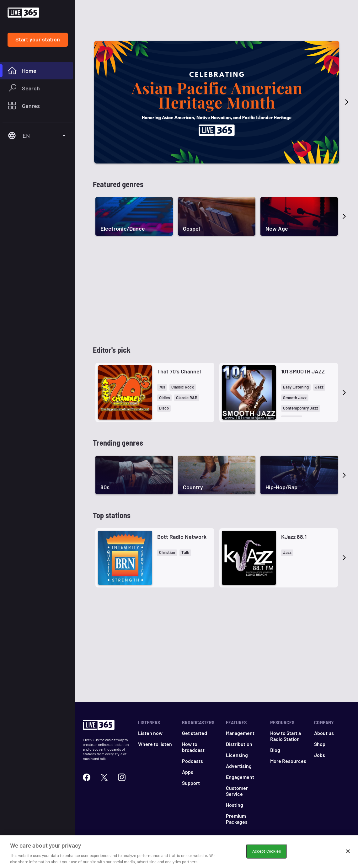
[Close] (348, 856)
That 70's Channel (179, 371)
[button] (162, 387)
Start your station (38, 39)
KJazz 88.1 (294, 537)
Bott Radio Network (182, 537)
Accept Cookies (267, 856)
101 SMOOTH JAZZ (303, 371)
